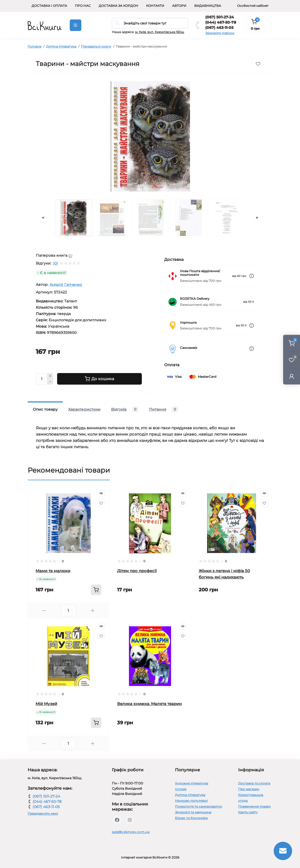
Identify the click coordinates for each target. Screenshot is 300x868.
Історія (181, 789)
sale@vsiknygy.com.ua (131, 832)
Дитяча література (61, 46)
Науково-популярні (191, 801)
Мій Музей (46, 704)
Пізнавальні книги (96, 46)
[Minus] (50, 382)
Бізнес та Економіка (191, 818)
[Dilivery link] (252, 276)
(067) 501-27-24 (220, 17)
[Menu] (76, 25)
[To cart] (96, 590)
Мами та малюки (53, 571)
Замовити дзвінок (220, 33)
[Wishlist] (101, 503)
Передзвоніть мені (43, 813)
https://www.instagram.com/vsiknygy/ (130, 820)
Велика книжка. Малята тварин (149, 704)
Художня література (192, 783)
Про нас (83, 6)
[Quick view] (101, 493)
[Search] (118, 23)
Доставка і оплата (49, 6)
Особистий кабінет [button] (253, 6)
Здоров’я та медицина (193, 812)
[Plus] (50, 376)
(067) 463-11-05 (219, 28)
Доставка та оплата (254, 783)
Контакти (155, 6)
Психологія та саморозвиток (199, 806)
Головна (34, 46)
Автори (179, 6)
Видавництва (208, 6)
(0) (55, 263)
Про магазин (249, 789)
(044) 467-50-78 (221, 22)
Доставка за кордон (118, 6)
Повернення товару (254, 806)
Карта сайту (248, 812)
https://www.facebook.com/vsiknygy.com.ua (117, 820)
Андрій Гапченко (66, 285)
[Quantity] (42, 379)
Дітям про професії (137, 571)
